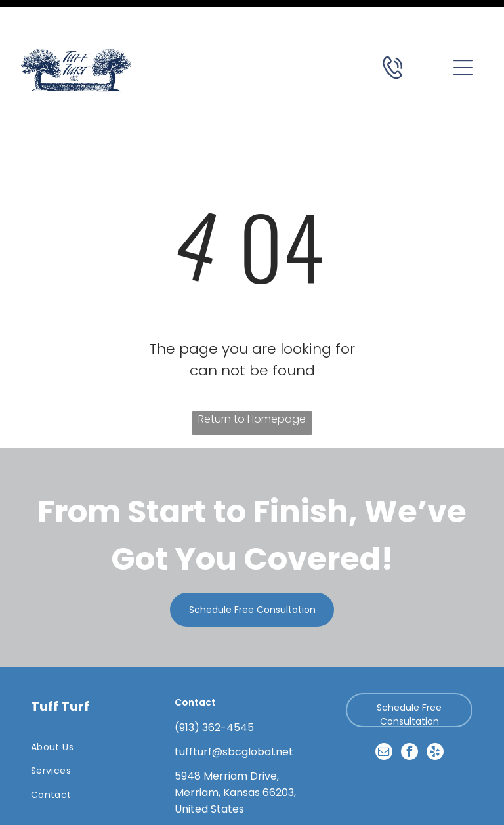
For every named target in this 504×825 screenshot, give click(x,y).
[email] (384, 720)
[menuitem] (88, 714)
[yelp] (435, 720)
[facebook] (409, 720)
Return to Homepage (252, 386)
